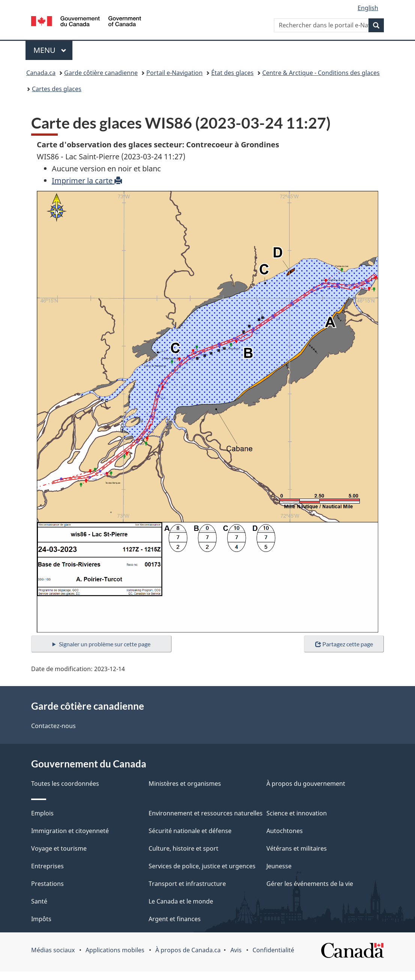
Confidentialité (273, 950)
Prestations (47, 884)
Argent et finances (175, 919)
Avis (236, 950)
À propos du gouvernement (306, 784)
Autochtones (285, 831)
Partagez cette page (344, 644)
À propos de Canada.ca (188, 950)
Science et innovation (297, 813)
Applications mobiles (115, 950)
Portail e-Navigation (174, 73)
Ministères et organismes (185, 784)
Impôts (41, 919)
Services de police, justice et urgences (202, 866)
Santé (39, 901)
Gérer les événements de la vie (310, 884)
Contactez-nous (53, 726)
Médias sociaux (53, 950)
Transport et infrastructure (187, 884)
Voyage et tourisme (59, 848)
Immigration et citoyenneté (70, 831)
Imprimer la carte (87, 181)
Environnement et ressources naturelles (206, 813)
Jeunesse (279, 866)
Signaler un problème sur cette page (105, 644)
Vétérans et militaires (297, 848)
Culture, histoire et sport (183, 848)
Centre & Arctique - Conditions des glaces (321, 73)
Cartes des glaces (57, 89)
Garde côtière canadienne (101, 73)
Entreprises (47, 866)
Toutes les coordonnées (65, 784)
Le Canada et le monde (181, 901)
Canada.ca (41, 73)
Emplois (42, 813)
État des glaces (232, 73)
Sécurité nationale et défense (190, 831)
